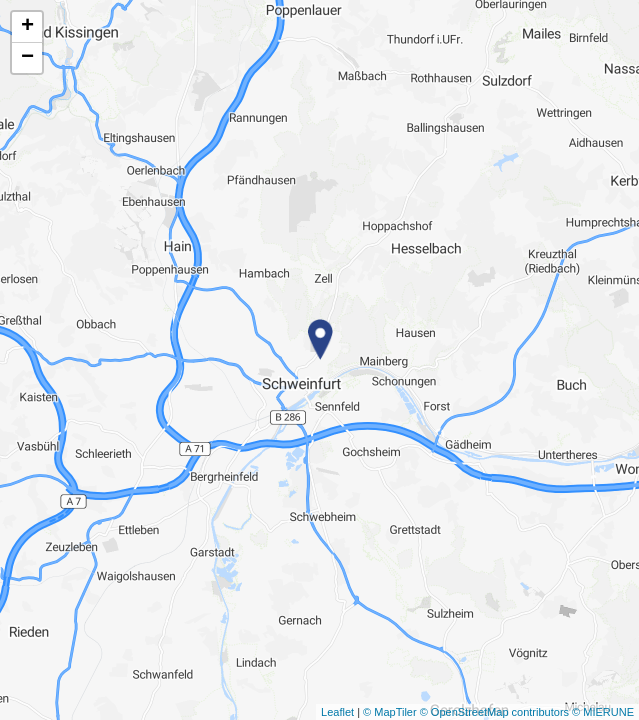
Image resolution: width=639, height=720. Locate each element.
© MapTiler (390, 712)
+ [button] (27, 27)
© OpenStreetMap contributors (494, 712)
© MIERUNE (603, 712)
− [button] (27, 58)
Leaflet (337, 712)
